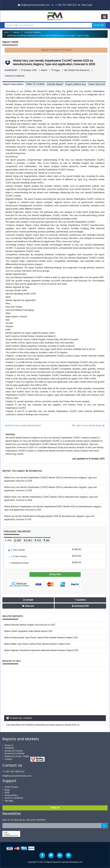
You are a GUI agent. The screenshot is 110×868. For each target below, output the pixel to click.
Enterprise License (18, 563)
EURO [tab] (28, 541)
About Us (8, 745)
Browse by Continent (13, 754)
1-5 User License (17, 557)
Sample (28, 600)
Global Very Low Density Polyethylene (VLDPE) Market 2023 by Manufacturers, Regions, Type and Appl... (48, 36)
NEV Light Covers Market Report (88, 426)
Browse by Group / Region (16, 756)
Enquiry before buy (76, 84)
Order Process (10, 787)
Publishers (8, 748)
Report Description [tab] (13, 84)
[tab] (35, 84)
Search (99, 25)
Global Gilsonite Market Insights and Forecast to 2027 (30, 625)
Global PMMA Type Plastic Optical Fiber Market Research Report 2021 (37, 644)
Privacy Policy (10, 796)
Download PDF (80, 606)
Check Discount (96, 84)
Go (104, 825)
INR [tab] (47, 541)
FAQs (6, 793)
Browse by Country (13, 751)
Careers (7, 759)
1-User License (17, 550)
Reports (16, 32)
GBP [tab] (18, 541)
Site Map (8, 801)
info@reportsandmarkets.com (35, 5)
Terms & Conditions (13, 798)
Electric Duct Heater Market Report (23, 426)
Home (6, 32)
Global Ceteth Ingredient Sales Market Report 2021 (28, 631)
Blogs (6, 790)
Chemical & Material (32, 32)
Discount (28, 606)
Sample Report (55, 84)
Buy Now (55, 574)
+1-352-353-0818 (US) (66, 5)
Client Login (85, 5)
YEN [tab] (38, 541)
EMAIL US (55, 808)
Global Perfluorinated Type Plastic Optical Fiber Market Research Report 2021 (41, 638)
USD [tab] (8, 541)
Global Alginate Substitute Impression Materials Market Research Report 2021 (41, 651)
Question (80, 600)
